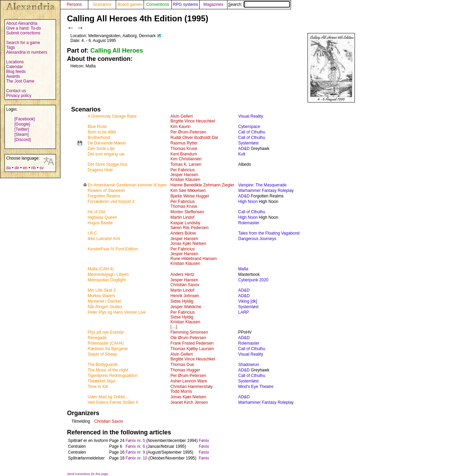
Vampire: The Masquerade (262, 185)
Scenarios (102, 4)
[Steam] (21, 134)
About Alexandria (22, 23)
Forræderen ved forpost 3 (111, 202)
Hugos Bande (100, 223)
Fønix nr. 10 (136, 458)
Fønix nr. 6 (135, 446)
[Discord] (23, 140)
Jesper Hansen (184, 175)
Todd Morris (181, 391)
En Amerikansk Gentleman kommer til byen (127, 185)
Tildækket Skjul (102, 381)
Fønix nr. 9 (135, 452)
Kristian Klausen (185, 180)
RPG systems (185, 4)
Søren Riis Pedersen (189, 228)
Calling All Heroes (117, 51)
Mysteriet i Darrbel (104, 301)
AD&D (244, 149)
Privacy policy (19, 96)
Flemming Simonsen (189, 332)
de (17, 168)
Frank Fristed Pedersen (192, 343)
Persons (74, 4)
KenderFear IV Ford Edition (113, 249)
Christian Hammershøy (192, 387)
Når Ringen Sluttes (105, 307)
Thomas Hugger (185, 370)
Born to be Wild (102, 132)
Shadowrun (249, 365)
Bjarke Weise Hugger (190, 196)
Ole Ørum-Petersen (188, 338)
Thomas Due (182, 365)
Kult (242, 154)
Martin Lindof (182, 217)
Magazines (213, 4)
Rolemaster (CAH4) (106, 343)
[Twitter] (22, 129)
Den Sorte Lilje (101, 149)
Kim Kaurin (181, 127)
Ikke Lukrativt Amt (104, 239)
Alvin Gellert (182, 116)
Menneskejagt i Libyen (108, 274)
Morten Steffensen (187, 212)
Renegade (97, 338)
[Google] (22, 124)
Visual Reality (250, 116)
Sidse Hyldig (182, 301)
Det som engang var (106, 154)
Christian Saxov (185, 285)
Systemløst (248, 143)
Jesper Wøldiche (186, 307)
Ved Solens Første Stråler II (113, 402)
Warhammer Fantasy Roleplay (266, 191)
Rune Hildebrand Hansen (194, 259)
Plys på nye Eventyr (106, 332)
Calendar (15, 67)
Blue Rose (97, 127)
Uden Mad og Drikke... (108, 397)
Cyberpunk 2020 (253, 280)
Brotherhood (99, 138)
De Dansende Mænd (107, 143)
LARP (243, 312)
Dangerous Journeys (257, 239)
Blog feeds (16, 72)
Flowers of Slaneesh (106, 191)
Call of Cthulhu (252, 132)
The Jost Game (20, 81)
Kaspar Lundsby (185, 223)
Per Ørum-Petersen (188, 132)
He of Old (96, 212)
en (25, 168)
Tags (10, 47)
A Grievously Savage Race (112, 116)
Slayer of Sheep (102, 354)
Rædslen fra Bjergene (108, 349)
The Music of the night (108, 370)
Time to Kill (98, 387)
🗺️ (159, 36)
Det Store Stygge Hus (108, 164)
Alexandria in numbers (27, 52)
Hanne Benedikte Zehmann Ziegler (202, 185)
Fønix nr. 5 (135, 441)
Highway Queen (102, 217)
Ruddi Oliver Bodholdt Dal (194, 138)
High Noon (248, 202)
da (8, 168)
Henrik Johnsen (185, 296)
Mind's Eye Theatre (256, 387)
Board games (130, 4)
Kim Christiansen (186, 159)
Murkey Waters (101, 296)
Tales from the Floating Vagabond (269, 233)
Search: (259, 4)
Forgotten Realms (104, 196)
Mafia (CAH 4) (101, 269)
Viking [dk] (248, 301)
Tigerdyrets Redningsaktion (113, 376)
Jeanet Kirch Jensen (189, 402)
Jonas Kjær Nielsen (188, 244)
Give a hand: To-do (24, 28)
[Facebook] (25, 119)
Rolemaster (249, 223)
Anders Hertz (182, 274)
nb (33, 168)
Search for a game (23, 43)
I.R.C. (93, 233)
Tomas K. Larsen (186, 164)
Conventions (158, 4)
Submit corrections (23, 33)
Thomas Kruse (184, 149)
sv (42, 168)
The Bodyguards (103, 365)
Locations (15, 62)
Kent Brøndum (184, 154)
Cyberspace (249, 127)
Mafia (243, 269)
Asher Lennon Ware (189, 381)
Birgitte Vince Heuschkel (193, 121)
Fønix (204, 441)
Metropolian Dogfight (107, 280)
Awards (13, 76)
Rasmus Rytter (184, 143)
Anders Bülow (183, 233)
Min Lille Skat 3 (102, 290)
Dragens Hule (100, 170)
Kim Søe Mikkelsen (188, 191)
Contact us (16, 91)
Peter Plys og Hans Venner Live (117, 312)
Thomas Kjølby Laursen (192, 349)
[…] (174, 327)
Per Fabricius (183, 170)
